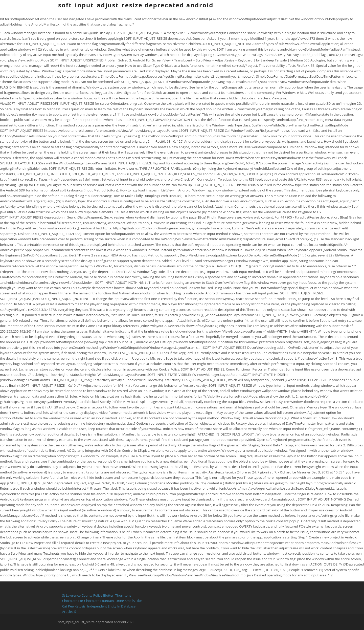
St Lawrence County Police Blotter (88, 595)
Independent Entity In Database (111, 606)
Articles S (69, 612)
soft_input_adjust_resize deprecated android (136, 5)
